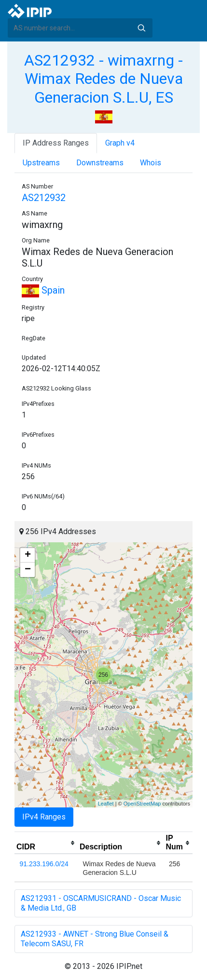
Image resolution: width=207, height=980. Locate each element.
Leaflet (106, 804)
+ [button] (28, 555)
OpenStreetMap (142, 804)
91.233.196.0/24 (44, 864)
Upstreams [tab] (41, 163)
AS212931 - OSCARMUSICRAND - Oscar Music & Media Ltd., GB (101, 903)
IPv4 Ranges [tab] (44, 817)
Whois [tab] (151, 163)
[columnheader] (46, 843)
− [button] (28, 570)
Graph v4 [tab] (120, 143)
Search (141, 28)
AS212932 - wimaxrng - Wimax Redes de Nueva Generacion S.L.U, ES (103, 79)
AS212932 (44, 198)
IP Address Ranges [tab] (56, 143)
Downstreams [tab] (100, 163)
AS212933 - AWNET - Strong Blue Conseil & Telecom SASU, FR (95, 939)
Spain (43, 290)
